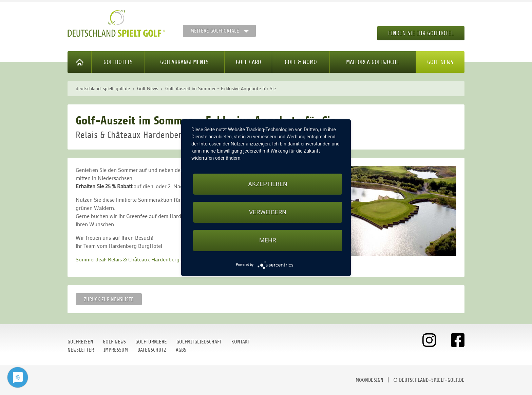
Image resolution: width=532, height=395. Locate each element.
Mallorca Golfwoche (373, 62)
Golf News (440, 62)
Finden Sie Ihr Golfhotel (421, 33)
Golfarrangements (184, 62)
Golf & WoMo (301, 62)
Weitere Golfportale (215, 31)
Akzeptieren (268, 184)
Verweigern (268, 212)
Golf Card (248, 62)
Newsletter (81, 350)
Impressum (116, 350)
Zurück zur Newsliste (109, 299)
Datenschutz (152, 350)
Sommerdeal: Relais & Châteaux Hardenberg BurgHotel (140, 259)
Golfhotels (118, 62)
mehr (268, 240)
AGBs (181, 350)
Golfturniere (151, 342)
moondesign (369, 380)
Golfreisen (80, 342)
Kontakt (241, 342)
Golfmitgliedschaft (199, 342)
